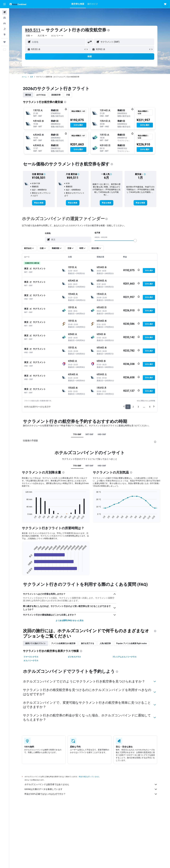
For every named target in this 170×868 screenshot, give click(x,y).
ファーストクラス (31, 657)
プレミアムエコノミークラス (124, 657)
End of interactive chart (24, 570)
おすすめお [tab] (41, 95)
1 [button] (128, 407)
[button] (5, 4)
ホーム (24, 77)
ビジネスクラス (74, 657)
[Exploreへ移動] (5, 34)
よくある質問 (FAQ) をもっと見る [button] (70, 620)
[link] (39, 203)
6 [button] (150, 407)
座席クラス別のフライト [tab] (35, 643)
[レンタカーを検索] (5, 23)
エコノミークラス (31, 660)
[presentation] (109, 30)
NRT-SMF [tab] (89, 434)
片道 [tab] (68, 95)
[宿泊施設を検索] (5, 18)
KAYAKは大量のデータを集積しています (91, 789)
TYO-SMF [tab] (77, 434)
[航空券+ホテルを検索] (5, 29)
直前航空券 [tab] (56, 95)
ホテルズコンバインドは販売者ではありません (91, 784)
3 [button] (138, 407)
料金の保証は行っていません (89, 777)
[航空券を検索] (5, 12)
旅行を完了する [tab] (88, 643)
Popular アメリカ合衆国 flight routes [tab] (132, 643)
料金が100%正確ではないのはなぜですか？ (91, 794)
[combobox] (29, 36)
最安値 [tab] (28, 95)
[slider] (135, 241)
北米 (31, 77)
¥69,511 (33, 30)
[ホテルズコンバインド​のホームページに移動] (18, 4)
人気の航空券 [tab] (105, 643)
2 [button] (133, 407)
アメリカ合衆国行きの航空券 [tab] (63, 643)
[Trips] (5, 42)
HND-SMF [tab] (102, 434)
